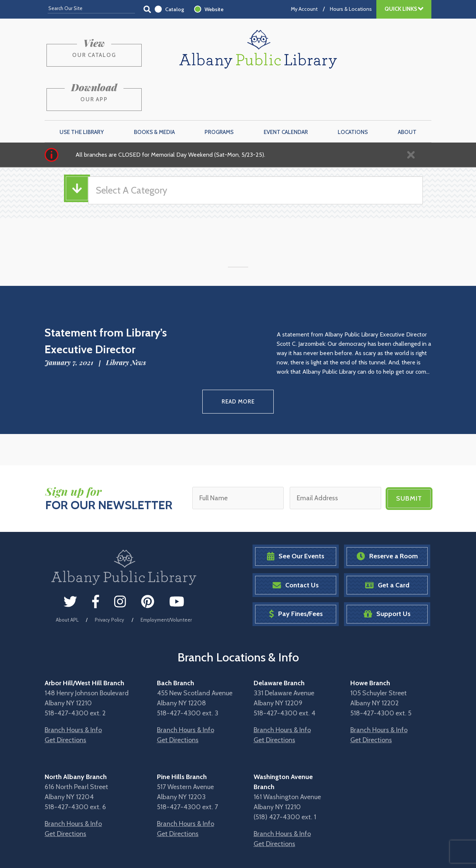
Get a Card (387, 543)
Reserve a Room (387, 515)
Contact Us (296, 543)
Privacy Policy (110, 578)
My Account (304, 9)
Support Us (387, 572)
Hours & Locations (351, 9)
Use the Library (82, 93)
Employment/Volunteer (166, 578)
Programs (219, 93)
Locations (353, 93)
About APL (67, 578)
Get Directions (65, 698)
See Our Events (296, 515)
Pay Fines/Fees (296, 572)
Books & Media (154, 93)
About (407, 93)
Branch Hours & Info (73, 688)
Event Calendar (286, 93)
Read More (238, 362)
